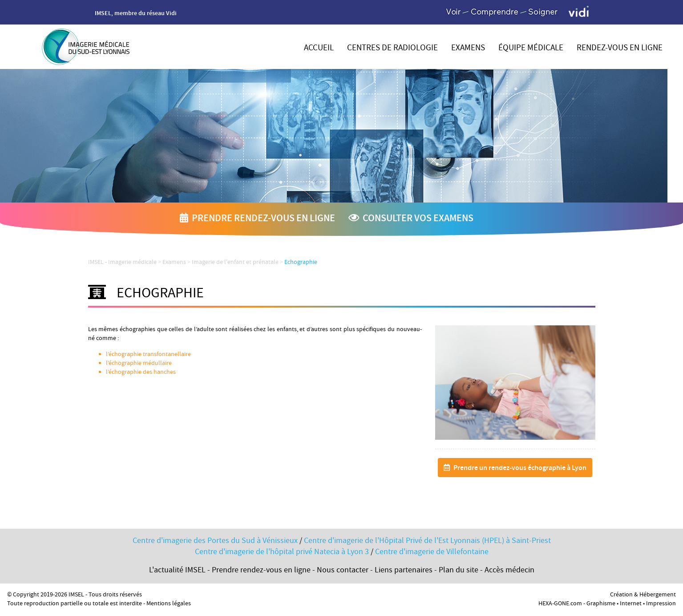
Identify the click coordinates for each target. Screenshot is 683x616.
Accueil (319, 49)
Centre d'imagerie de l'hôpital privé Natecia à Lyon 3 (282, 553)
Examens (468, 49)
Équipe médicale (531, 49)
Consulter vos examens (411, 219)
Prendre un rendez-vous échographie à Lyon (515, 468)
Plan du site (459, 571)
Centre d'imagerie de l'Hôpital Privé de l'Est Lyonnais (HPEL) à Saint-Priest (427, 541)
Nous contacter (343, 571)
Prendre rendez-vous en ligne (257, 219)
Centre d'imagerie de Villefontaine (432, 553)
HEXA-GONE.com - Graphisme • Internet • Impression (607, 604)
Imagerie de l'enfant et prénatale (235, 263)
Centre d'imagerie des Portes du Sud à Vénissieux (215, 541)
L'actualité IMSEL (177, 571)
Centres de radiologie (392, 49)
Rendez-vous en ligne (620, 49)
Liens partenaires (404, 571)
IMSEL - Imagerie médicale (122, 263)
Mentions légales (169, 604)
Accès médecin (509, 571)
